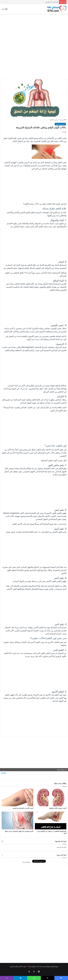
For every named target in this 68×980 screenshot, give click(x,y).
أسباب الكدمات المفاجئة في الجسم (48, 2)
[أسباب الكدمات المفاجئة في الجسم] (17, 797)
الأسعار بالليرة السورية (16, 966)
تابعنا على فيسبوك (61, 847)
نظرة (25, 966)
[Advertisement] (34, 30)
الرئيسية (63, 120)
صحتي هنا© (43, 966)
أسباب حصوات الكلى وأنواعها (58, 808)
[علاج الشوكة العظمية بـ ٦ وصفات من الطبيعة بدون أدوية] (51, 820)
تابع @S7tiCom (26, 862)
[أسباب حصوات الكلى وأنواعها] (51, 797)
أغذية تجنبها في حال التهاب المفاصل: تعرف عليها (19, 831)
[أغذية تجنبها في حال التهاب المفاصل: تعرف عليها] (17, 820)
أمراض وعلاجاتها (54, 120)
